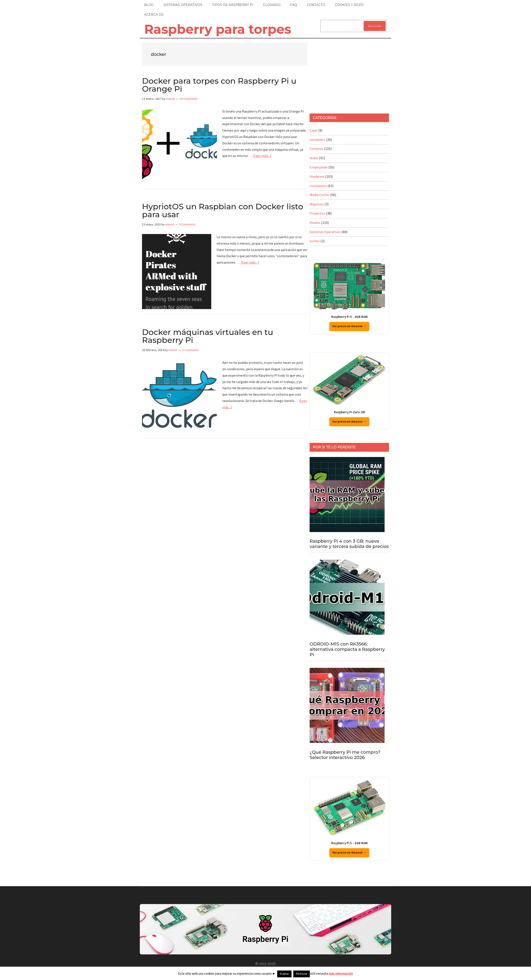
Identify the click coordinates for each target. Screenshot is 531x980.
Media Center (320, 195)
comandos (317, 140)
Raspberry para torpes (218, 29)
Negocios (317, 204)
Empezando (319, 167)
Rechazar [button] (302, 974)
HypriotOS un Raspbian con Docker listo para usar (223, 210)
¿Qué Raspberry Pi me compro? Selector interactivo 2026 (345, 755)
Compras (316, 149)
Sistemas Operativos (325, 232)
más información (341, 974)
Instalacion (318, 186)
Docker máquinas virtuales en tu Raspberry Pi (208, 336)
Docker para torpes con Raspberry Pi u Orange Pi (219, 85)
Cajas (314, 130)
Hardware (317, 177)
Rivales (315, 223)
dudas (314, 158)
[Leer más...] (262, 156)
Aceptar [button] (284, 974)
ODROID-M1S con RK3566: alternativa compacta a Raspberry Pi (347, 649)
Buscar (375, 26)
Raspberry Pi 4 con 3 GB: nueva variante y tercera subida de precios (349, 544)
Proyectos (317, 213)
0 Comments (187, 225)
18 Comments (189, 99)
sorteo (315, 241)
